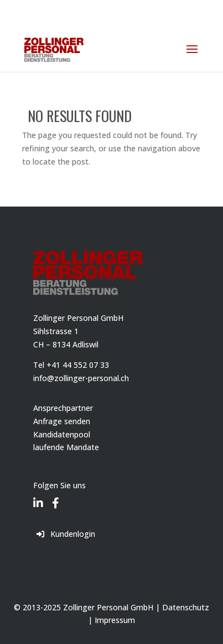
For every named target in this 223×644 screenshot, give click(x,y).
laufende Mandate (66, 447)
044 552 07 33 (62, 9)
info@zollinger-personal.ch (81, 378)
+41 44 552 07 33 (78, 365)
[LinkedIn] (38, 495)
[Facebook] (56, 495)
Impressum (115, 620)
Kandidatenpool (62, 434)
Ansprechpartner (63, 408)
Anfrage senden (62, 421)
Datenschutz (186, 607)
